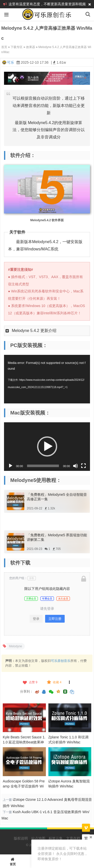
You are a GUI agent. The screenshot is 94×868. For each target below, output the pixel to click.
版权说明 (21, 838)
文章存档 (73, 838)
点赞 (30, 682)
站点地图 (38, 838)
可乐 (11, 62)
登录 (36, 619)
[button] (47, 446)
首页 (4, 47)
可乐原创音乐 (61, 661)
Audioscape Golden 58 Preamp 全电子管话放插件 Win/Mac (24, 786)
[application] (47, 379)
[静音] (75, 466)
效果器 (31, 47)
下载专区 (17, 47)
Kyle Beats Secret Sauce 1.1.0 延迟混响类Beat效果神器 (24, 742)
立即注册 (55, 619)
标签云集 (56, 838)
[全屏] (83, 466)
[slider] (43, 466)
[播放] (11, 466)
